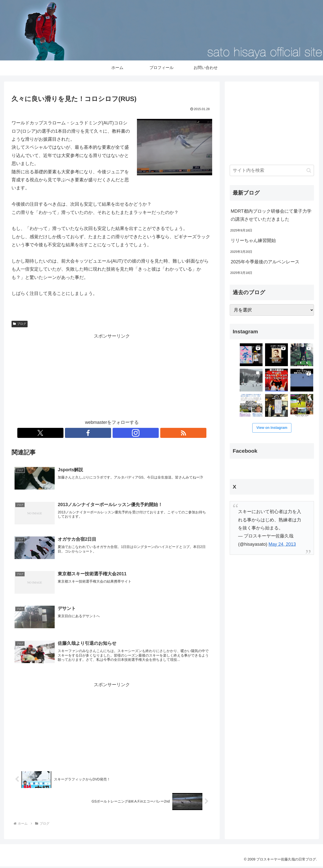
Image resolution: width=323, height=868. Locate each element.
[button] (309, 170)
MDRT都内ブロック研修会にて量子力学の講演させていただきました (271, 215)
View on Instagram (272, 428)
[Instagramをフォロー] (118, 433)
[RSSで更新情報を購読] (129, 433)
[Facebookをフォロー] (106, 433)
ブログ (20, 324)
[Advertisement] (112, 375)
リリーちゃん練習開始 (253, 241)
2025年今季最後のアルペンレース (265, 262)
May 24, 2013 (282, 544)
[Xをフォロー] (95, 433)
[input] (272, 170)
